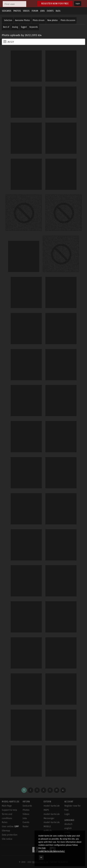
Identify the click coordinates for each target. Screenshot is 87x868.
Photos (17, 11)
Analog (15, 27)
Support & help (9, 810)
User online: (10, 826)
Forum (35, 11)
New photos (53, 20)
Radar (26, 826)
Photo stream (39, 20)
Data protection (10, 835)
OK (41, 857)
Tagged (24, 27)
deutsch (68, 824)
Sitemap (6, 831)
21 (57, 790)
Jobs (43, 11)
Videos (26, 11)
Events (50, 11)
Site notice (7, 839)
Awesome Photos (22, 20)
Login (78, 4)
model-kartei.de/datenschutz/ (52, 851)
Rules (5, 822)
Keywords (34, 27)
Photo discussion (68, 20)
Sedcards (7, 11)
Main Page (7, 806)
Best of (6, 27)
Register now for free (55, 4)
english (68, 828)
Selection (8, 20)
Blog (58, 11)
